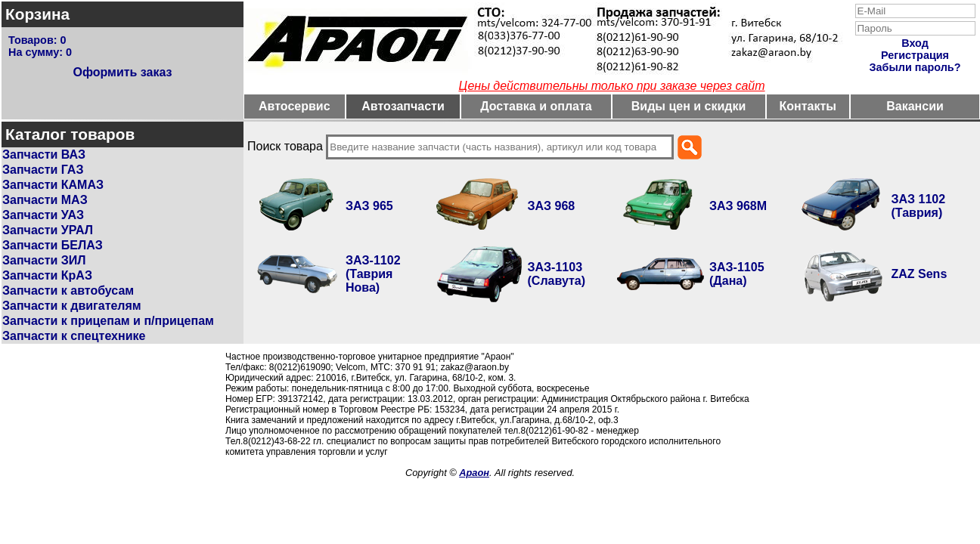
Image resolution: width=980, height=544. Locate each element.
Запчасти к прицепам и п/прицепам (108, 321)
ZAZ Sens (920, 274)
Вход (915, 43)
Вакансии (915, 106)
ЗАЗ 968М (738, 206)
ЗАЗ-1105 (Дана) (737, 274)
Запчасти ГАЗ (43, 170)
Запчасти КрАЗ (47, 275)
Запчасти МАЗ (45, 200)
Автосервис (295, 106)
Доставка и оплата (536, 106)
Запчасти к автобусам (68, 291)
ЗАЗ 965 (369, 206)
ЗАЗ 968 (552, 206)
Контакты (808, 106)
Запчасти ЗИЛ (44, 260)
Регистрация (915, 55)
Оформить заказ (122, 72)
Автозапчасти (403, 106)
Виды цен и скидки (689, 106)
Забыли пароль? (915, 67)
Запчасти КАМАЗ (53, 185)
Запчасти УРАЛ (48, 230)
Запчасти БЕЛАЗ (53, 245)
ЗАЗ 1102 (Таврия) (919, 206)
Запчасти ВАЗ (44, 155)
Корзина (37, 14)
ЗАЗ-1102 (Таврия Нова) (373, 274)
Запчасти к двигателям (72, 306)
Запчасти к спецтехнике (74, 336)
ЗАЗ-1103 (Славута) (557, 274)
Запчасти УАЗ (43, 215)
